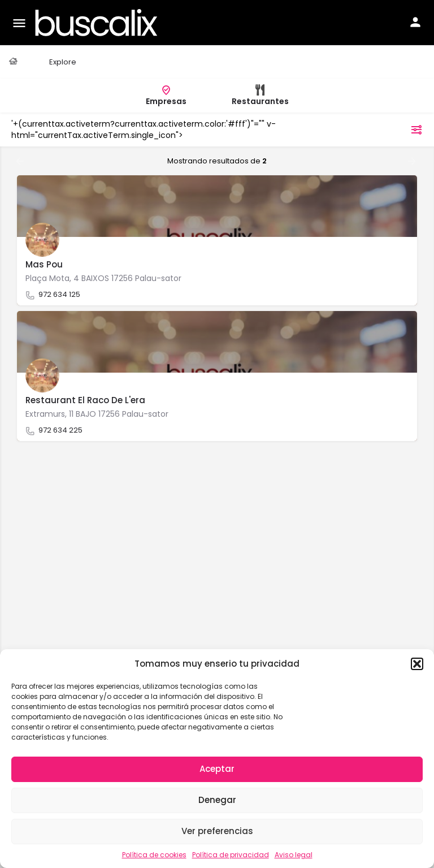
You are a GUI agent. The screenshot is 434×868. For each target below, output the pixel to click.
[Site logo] (98, 23)
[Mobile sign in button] (415, 22)
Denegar (217, 800)
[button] (417, 664)
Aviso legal (294, 855)
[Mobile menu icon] (19, 23)
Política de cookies (154, 855)
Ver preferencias (217, 831)
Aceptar (217, 769)
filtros (402, 129)
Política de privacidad (231, 855)
